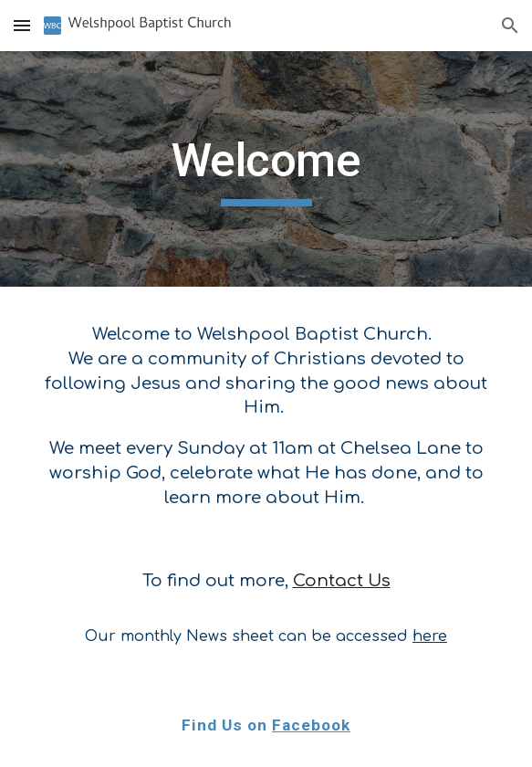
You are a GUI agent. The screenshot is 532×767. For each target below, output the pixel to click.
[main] (266, 169)
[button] (22, 25)
